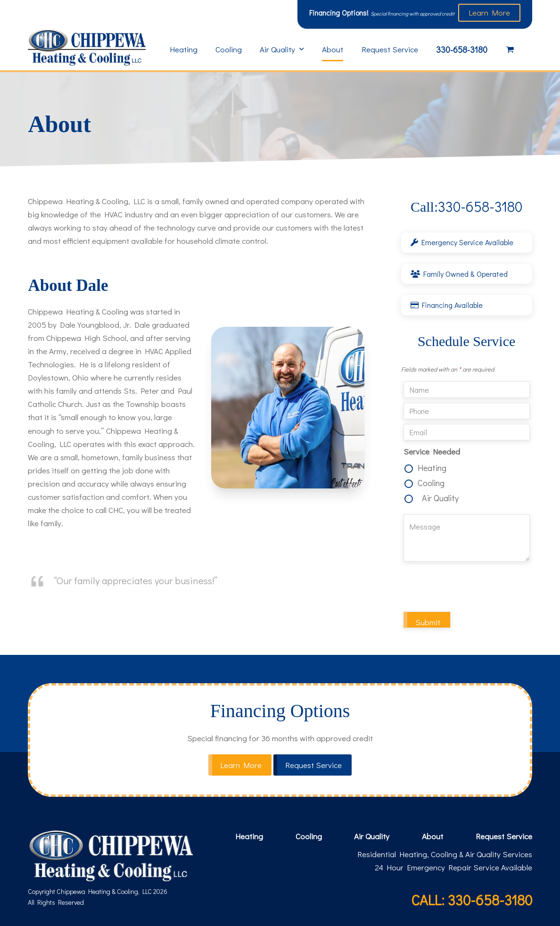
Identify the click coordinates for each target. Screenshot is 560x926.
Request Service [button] (313, 765)
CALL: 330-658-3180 (472, 900)
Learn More (489, 12)
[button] (510, 50)
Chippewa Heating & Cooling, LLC (104, 891)
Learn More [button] (241, 765)
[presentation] (475, 588)
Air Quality (440, 498)
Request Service (504, 836)
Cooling (431, 483)
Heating (432, 468)
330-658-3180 (466, 206)
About (432, 836)
